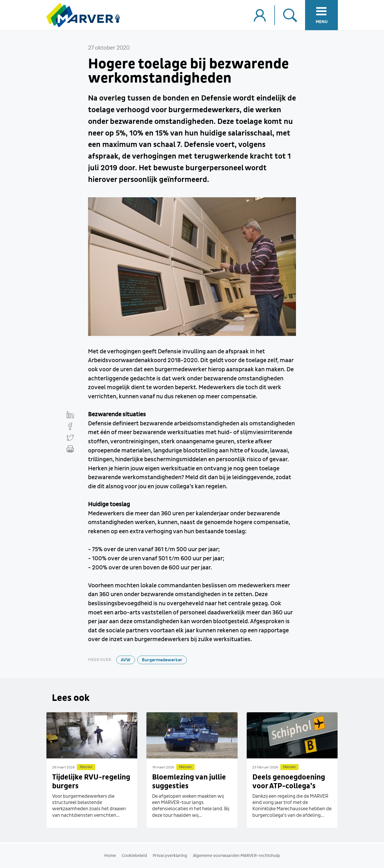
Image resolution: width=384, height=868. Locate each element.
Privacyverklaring (170, 856)
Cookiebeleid (134, 856)
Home (110, 856)
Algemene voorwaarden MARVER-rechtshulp (236, 856)
